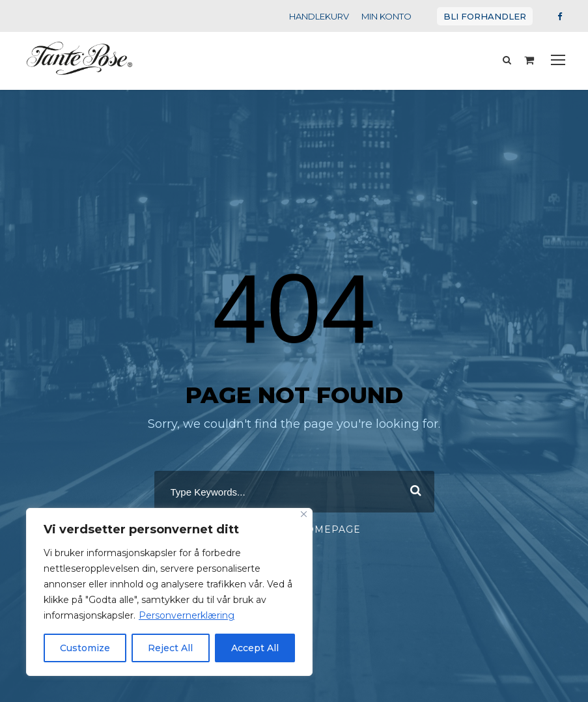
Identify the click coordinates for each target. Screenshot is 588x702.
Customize (85, 648)
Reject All (171, 648)
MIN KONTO (396, 16)
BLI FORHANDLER (489, 16)
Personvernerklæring (173, 615)
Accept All (255, 648)
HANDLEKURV (331, 16)
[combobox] (294, 488)
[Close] (304, 514)
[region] (169, 592)
